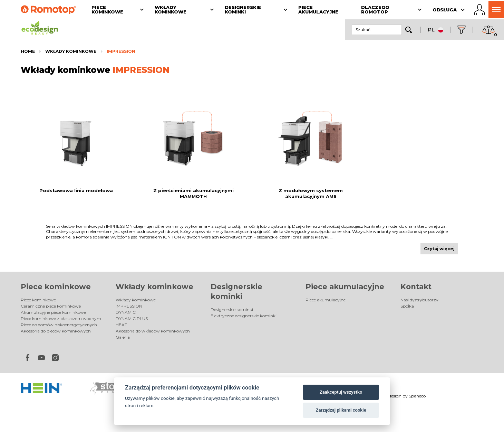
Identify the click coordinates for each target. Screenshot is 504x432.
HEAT (121, 325)
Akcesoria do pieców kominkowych (56, 331)
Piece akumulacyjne (345, 287)
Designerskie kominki (232, 309)
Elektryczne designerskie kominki (244, 316)
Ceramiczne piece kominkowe (51, 306)
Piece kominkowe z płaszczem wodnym (61, 318)
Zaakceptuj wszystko (341, 392)
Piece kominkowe (56, 287)
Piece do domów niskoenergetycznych (59, 325)
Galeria (123, 337)
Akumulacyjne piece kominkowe (53, 312)
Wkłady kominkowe (71, 51)
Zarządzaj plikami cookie (341, 410)
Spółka (407, 306)
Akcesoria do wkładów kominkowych (153, 331)
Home (28, 51)
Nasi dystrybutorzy (419, 300)
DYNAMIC (126, 312)
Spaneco (417, 396)
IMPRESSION (121, 51)
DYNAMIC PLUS (132, 318)
